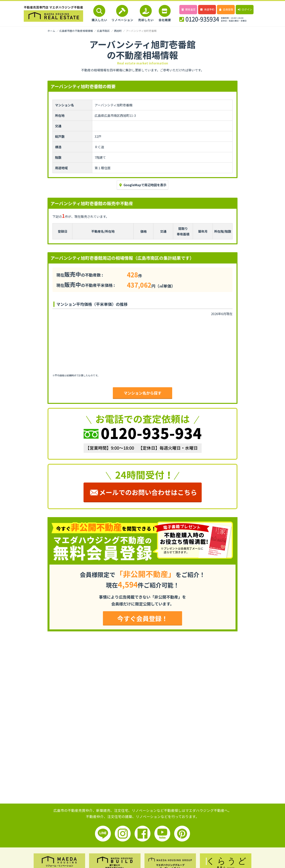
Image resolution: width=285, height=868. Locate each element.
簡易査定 (188, 9)
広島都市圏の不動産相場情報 (76, 31)
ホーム (51, 31)
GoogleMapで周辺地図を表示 (142, 185)
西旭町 (118, 31)
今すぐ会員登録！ (142, 618)
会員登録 (226, 9)
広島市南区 (103, 31)
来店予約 (207, 9)
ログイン (245, 9)
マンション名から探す (142, 393)
